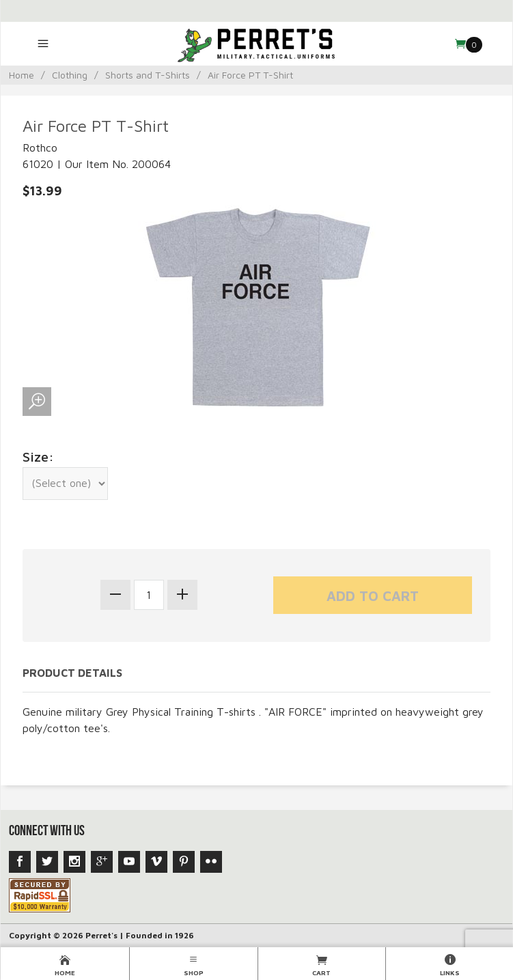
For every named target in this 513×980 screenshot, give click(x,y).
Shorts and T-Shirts (148, 75)
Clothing (70, 75)
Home (22, 75)
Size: (38, 457)
